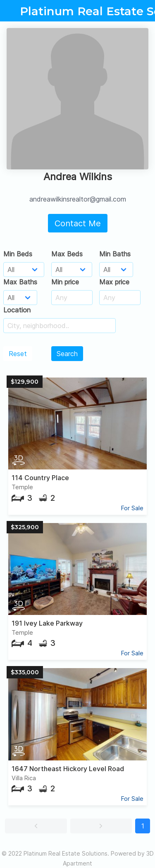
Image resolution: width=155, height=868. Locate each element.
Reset (18, 354)
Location (17, 310)
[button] (36, 826)
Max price (114, 282)
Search (67, 354)
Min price (65, 282)
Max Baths (20, 282)
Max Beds (67, 254)
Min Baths (115, 254)
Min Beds (18, 254)
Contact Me (78, 223)
